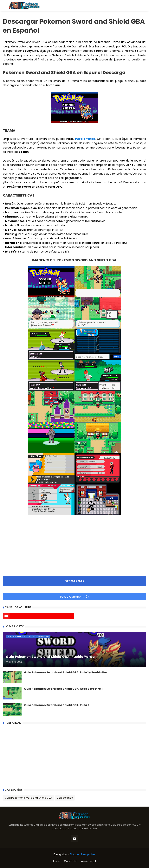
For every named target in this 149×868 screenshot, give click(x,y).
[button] (4, 6)
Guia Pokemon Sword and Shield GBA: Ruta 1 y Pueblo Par (66, 673)
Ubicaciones (65, 798)
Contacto (71, 861)
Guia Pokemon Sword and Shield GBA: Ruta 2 (57, 705)
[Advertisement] (74, 544)
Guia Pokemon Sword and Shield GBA (28, 798)
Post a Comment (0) (74, 597)
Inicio (57, 861)
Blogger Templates (83, 854)
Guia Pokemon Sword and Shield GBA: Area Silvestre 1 (63, 689)
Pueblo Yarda (85, 139)
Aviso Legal (88, 861)
